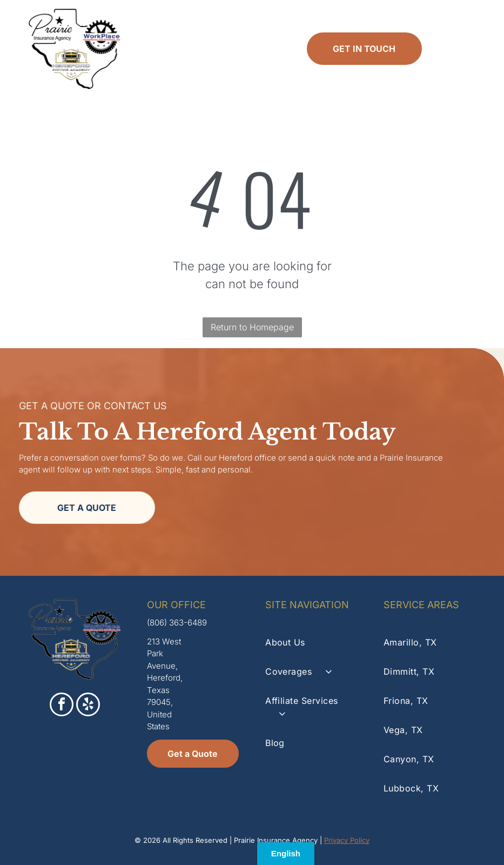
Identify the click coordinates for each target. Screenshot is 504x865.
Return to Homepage (252, 327)
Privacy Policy (347, 840)
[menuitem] (311, 642)
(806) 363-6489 (177, 623)
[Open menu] (467, 49)
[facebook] (62, 706)
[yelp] (88, 706)
